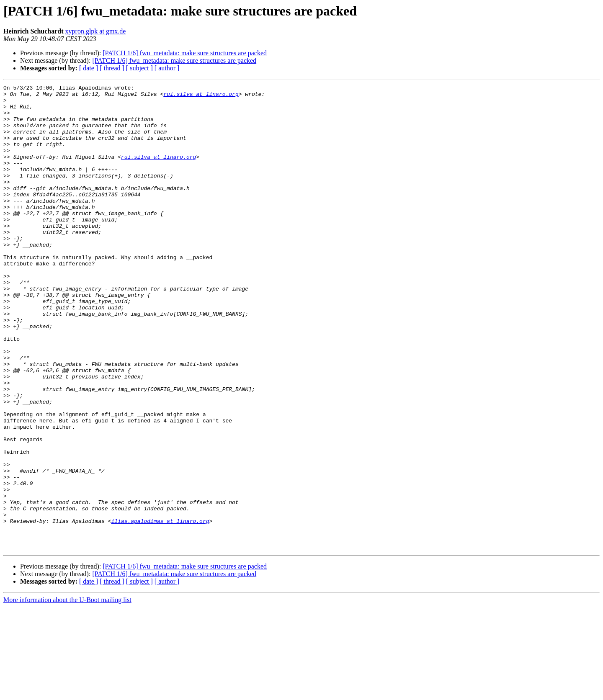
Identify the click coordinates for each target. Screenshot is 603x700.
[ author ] (167, 68)
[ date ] (89, 68)
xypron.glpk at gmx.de (96, 31)
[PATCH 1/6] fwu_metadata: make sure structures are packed (185, 53)
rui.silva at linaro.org (201, 96)
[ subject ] (139, 68)
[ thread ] (112, 68)
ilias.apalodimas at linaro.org (160, 609)
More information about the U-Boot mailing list (67, 693)
